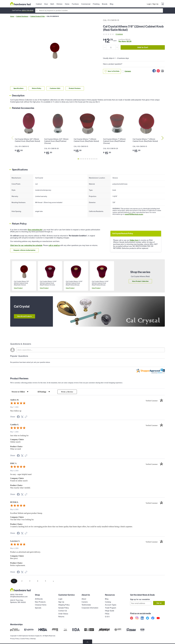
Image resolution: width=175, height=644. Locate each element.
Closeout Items (41, 605)
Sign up (159, 603)
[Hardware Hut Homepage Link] (21, 4)
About (84, 599)
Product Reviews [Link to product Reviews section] (75, 88)
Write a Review (67, 392)
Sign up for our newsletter (140, 600)
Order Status (63, 614)
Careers (85, 602)
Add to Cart (143, 47)
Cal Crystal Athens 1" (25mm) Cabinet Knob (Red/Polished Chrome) (114, 141)
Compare (126, 71)
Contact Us (63, 611)
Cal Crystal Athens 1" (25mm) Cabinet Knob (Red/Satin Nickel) (86, 140)
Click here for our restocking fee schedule (26, 245)
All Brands (39, 599)
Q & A (107, 617)
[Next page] (53, 581)
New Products (40, 602)
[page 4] (38, 581)
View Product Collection (140, 281)
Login (149, 4)
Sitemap (33, 638)
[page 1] (14, 581)
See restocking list (35, 230)
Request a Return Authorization (24, 250)
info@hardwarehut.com (19, 597)
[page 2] (22, 581)
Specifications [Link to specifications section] (18, 88)
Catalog (108, 602)
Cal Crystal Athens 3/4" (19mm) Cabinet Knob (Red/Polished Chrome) (56, 141)
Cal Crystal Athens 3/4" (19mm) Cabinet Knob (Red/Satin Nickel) (27, 140)
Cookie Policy (25, 638)
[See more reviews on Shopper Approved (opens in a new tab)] (26, 417)
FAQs (107, 614)
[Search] (99, 11)
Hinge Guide (110, 611)
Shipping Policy (64, 605)
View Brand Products (24, 316)
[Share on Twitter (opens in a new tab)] (22, 417)
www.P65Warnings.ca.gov (134, 214)
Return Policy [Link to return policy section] (37, 88)
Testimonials (86, 605)
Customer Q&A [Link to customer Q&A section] (55, 88)
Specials (38, 608)
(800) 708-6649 (28, 10)
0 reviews (119, 34)
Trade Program (111, 608)
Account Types (111, 605)
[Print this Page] (162, 71)
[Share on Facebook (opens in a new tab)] (18, 417)
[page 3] (30, 581)
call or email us (54, 245)
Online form (134, 240)
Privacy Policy (15, 638)
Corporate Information (90, 608)
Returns (61, 617)
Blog (107, 599)
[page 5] (45, 581)
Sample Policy (64, 608)
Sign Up (155, 4)
